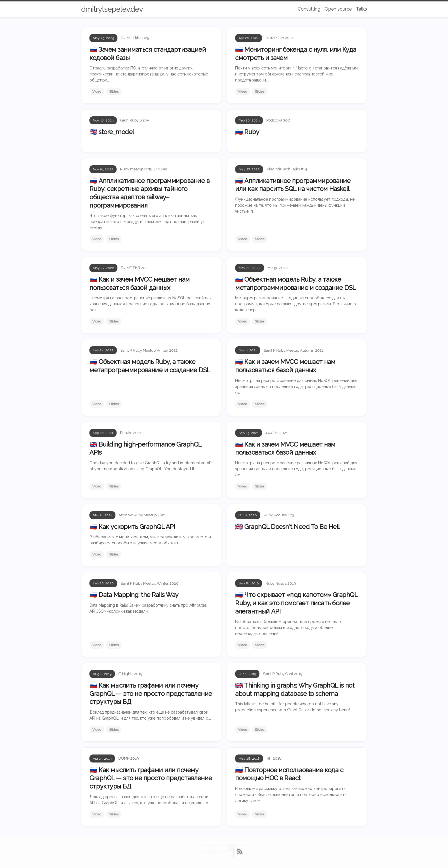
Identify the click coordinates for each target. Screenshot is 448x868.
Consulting (309, 9)
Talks (361, 9)
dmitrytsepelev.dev (112, 9)
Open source (338, 9)
